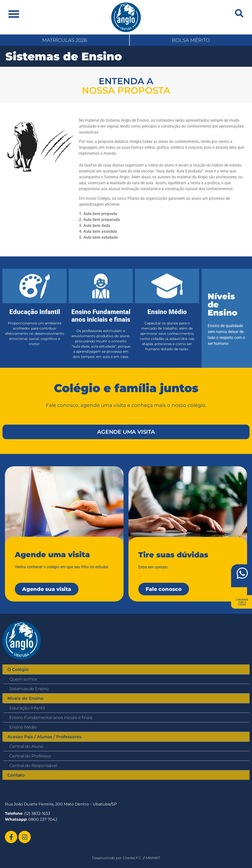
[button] (14, 14)
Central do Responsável (33, 766)
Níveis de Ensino (25, 698)
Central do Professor (30, 756)
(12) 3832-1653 (37, 813)
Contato (16, 775)
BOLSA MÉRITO (191, 40)
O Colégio (18, 669)
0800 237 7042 (43, 819)
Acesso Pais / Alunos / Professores (44, 737)
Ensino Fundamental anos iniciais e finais (51, 718)
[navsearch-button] (239, 13)
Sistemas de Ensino (29, 689)
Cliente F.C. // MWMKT (142, 858)
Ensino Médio (23, 727)
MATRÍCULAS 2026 (65, 40)
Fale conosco (164, 589)
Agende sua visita (47, 589)
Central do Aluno (26, 746)
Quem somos (23, 679)
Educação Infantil (27, 708)
